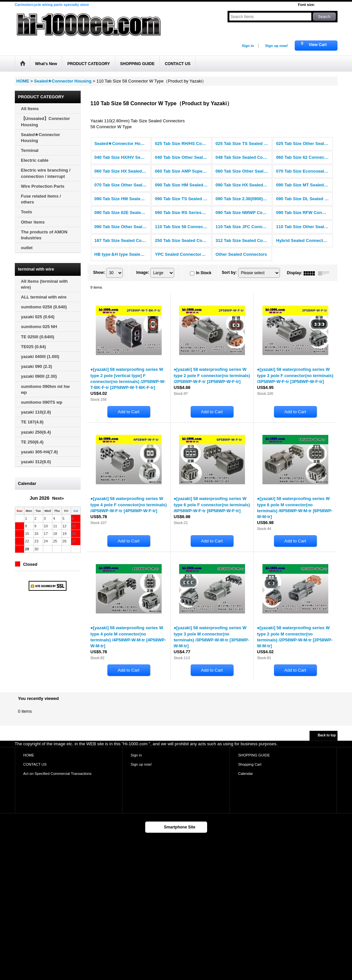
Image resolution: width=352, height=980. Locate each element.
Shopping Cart (250, 764)
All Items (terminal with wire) (44, 284)
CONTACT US (35, 764)
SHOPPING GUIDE (254, 755)
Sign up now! (276, 46)
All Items (30, 109)
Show (99, 273)
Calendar (245, 774)
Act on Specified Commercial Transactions (58, 774)
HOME (29, 755)
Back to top (327, 735)
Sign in (248, 46)
